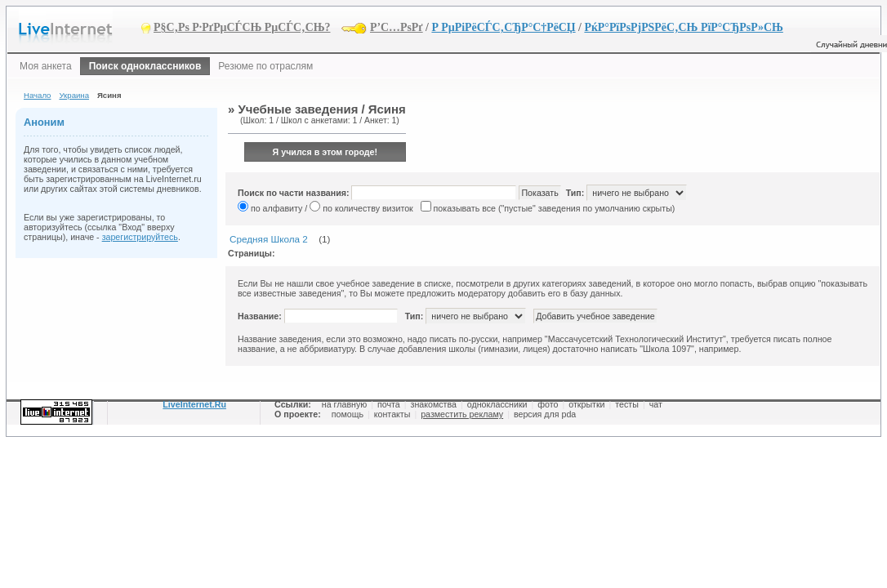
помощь (348, 414)
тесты (627, 404)
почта (389, 404)
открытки (586, 404)
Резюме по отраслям (265, 66)
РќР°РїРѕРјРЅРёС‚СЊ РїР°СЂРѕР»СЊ (683, 27)
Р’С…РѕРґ (397, 27)
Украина (74, 95)
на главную (344, 404)
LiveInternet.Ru (194, 404)
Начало (37, 95)
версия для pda (545, 414)
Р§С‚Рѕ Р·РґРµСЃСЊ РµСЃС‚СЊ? (242, 27)
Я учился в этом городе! (325, 152)
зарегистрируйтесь (140, 237)
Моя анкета (46, 66)
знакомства (434, 404)
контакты (392, 414)
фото (548, 404)
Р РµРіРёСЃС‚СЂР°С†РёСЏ (503, 27)
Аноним (44, 122)
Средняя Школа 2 (269, 239)
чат (656, 404)
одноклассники (497, 404)
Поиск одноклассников (145, 66)
